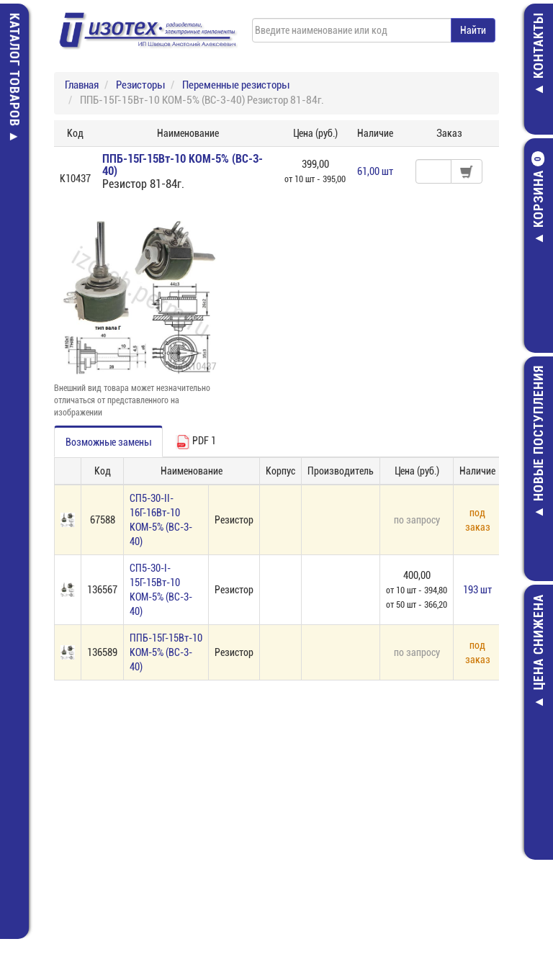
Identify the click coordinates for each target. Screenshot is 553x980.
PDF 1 (196, 442)
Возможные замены (108, 442)
